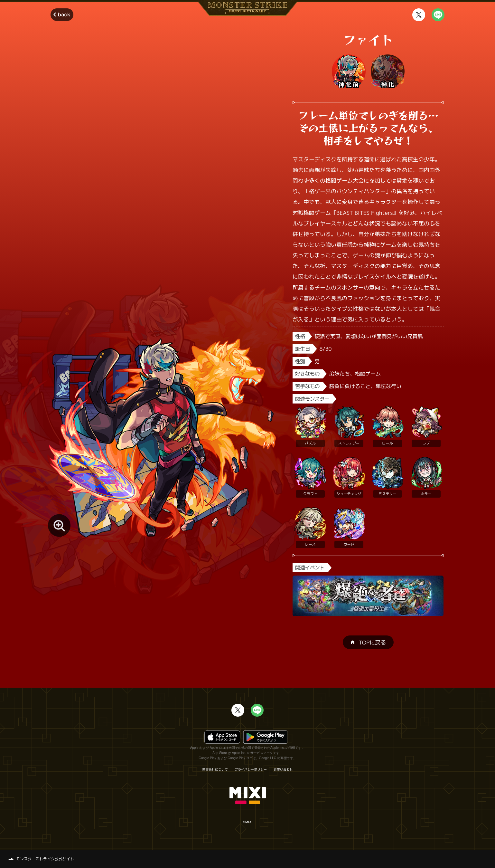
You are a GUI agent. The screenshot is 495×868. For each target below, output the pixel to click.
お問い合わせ (283, 769)
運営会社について (215, 769)
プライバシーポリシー (251, 769)
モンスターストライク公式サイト (45, 859)
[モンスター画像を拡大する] (59, 526)
